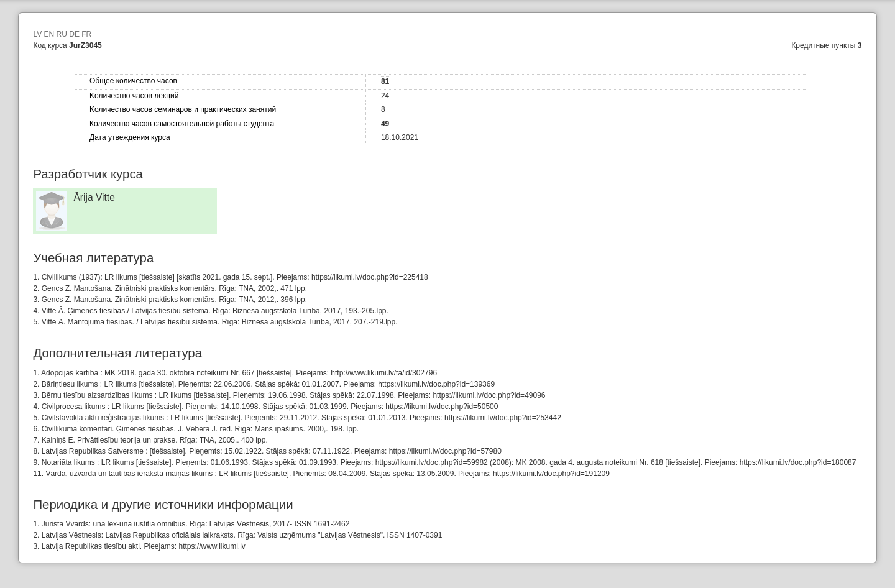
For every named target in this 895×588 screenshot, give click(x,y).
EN (49, 34)
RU (62, 34)
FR (86, 34)
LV (37, 34)
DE (74, 34)
